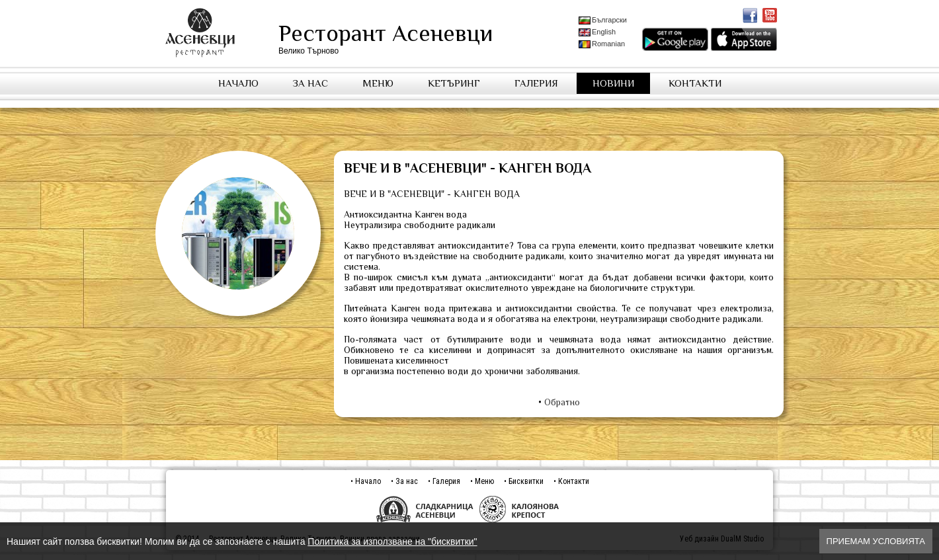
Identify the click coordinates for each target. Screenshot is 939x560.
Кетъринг (454, 83)
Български (603, 20)
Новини (613, 83)
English (597, 32)
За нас (310, 83)
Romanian (602, 44)
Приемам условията (876, 541)
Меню (378, 83)
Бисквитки (526, 481)
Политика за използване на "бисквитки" (392, 541)
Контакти (695, 83)
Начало (238, 83)
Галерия (536, 83)
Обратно (562, 402)
